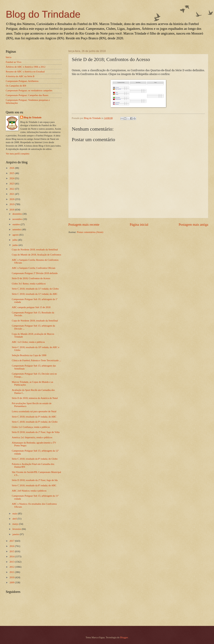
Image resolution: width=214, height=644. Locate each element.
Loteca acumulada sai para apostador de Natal (34, 411)
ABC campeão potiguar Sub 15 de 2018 (31, 307)
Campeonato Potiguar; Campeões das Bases (27, 95)
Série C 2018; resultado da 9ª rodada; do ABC (34, 417)
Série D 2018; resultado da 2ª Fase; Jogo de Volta (36, 432)
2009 (12, 582)
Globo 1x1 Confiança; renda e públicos (31, 427)
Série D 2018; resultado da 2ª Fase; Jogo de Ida (35, 480)
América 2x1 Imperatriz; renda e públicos (32, 437)
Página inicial (139, 225)
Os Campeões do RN (16, 86)
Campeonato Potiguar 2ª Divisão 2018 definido (35, 273)
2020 (12, 199)
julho (15, 240)
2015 (12, 551)
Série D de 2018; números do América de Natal (35, 398)
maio (15, 514)
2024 (12, 178)
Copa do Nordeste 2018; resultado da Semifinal (35, 250)
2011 (12, 572)
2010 (12, 577)
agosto (16, 235)
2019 (12, 204)
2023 (12, 184)
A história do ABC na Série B (20, 76)
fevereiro (17, 529)
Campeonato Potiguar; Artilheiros (22, 81)
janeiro (16, 534)
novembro (18, 219)
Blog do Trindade (43, 14)
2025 (12, 173)
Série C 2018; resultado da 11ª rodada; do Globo (35, 289)
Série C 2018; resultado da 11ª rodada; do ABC (35, 294)
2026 (12, 168)
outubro (16, 224)
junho (15, 245)
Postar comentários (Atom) (90, 232)
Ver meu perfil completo (18, 154)
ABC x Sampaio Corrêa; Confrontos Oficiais (34, 268)
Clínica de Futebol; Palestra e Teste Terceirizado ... (36, 360)
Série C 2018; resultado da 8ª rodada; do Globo (35, 459)
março (16, 524)
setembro (17, 229)
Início (9, 57)
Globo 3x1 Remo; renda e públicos (29, 284)
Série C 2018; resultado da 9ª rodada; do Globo (35, 422)
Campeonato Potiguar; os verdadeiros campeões (29, 90)
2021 (12, 194)
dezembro (17, 214)
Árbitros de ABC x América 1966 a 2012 (26, 67)
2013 (12, 562)
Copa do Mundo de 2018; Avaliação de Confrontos (36, 255)
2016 (12, 546)
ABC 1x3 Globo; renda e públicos (28, 342)
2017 (12, 541)
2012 (12, 567)
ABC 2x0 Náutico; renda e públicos (29, 491)
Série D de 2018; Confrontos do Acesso (31, 278)
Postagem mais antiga (193, 225)
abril (15, 519)
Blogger (124, 637)
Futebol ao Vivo (14, 62)
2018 (12, 210)
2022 (12, 189)
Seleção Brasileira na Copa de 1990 (29, 355)
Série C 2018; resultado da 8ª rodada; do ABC (34, 485)
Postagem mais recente (84, 225)
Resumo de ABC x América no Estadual (25, 72)
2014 (12, 556)
